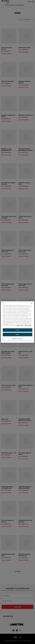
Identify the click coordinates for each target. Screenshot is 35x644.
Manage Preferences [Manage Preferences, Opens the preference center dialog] (17, 339)
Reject (18, 334)
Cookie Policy (20, 325)
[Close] (32, 303)
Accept (17, 330)
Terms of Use (28, 325)
